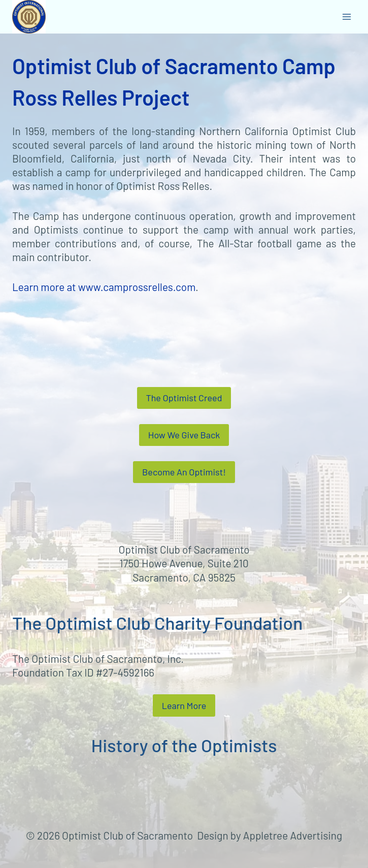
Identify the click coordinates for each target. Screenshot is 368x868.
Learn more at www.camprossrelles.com (104, 287)
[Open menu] (346, 17)
